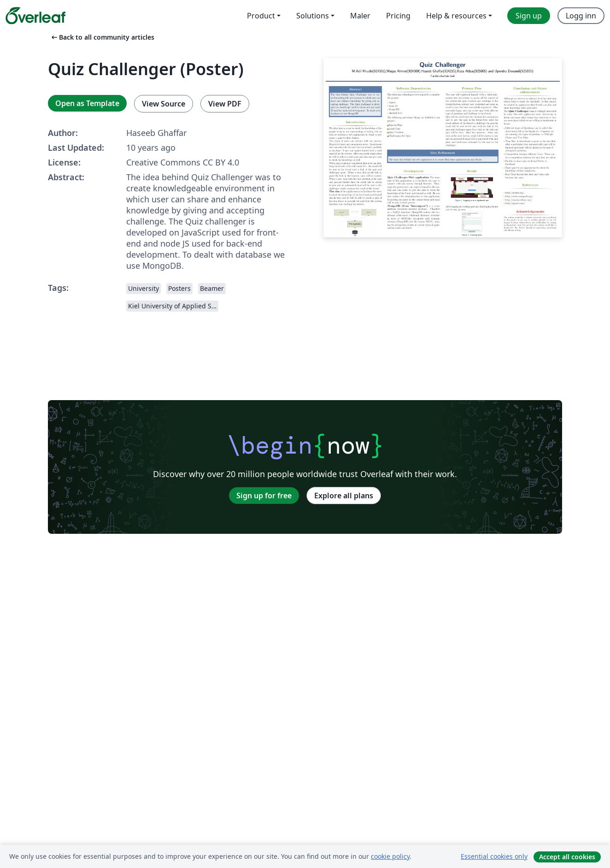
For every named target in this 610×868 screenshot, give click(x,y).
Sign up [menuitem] (529, 16)
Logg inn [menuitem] (581, 16)
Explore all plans (344, 496)
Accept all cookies (567, 857)
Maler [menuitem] (360, 16)
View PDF (225, 104)
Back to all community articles (102, 37)
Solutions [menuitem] (313, 16)
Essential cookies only (494, 856)
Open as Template (87, 103)
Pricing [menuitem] (398, 16)
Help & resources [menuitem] (456, 16)
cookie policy (390, 856)
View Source (164, 104)
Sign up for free (264, 496)
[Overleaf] (35, 16)
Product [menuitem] (261, 16)
